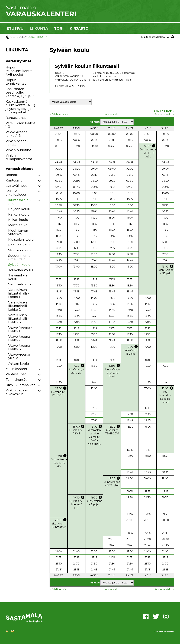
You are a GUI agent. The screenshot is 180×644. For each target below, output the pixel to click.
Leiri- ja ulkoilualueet (16, 193)
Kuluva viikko (112, 114)
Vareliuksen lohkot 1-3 (20, 125)
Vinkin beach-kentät (17, 143)
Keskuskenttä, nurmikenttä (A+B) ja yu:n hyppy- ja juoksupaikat (20, 107)
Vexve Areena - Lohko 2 (20, 338)
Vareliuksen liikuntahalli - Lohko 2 (19, 306)
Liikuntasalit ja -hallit (18, 202)
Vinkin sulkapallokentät (19, 157)
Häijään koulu (19, 209)
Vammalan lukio (21, 284)
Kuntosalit (14, 180)
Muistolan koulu (21, 240)
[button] (39, 176)
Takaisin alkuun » (163, 111)
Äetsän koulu (19, 364)
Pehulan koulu (20, 245)
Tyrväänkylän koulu (19, 277)
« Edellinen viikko (60, 114)
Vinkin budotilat (18, 150)
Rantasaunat (16, 118)
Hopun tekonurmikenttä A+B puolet (19, 71)
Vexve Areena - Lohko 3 (20, 347)
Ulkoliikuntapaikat (20, 385)
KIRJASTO (79, 28)
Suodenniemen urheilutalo (20, 258)
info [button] (154, 146)
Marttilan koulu (20, 225)
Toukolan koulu (21, 270)
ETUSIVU (15, 28)
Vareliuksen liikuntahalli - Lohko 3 (19, 319)
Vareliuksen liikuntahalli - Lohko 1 (19, 293)
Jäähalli (12, 175)
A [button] (168, 37)
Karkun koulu (19, 214)
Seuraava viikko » (164, 114)
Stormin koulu (20, 250)
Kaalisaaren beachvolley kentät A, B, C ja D (20, 93)
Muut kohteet (16, 369)
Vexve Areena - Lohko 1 (20, 329)
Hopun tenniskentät (16, 82)
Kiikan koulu (18, 220)
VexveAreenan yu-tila (20, 356)
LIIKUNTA (39, 28)
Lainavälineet (16, 186)
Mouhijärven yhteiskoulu (18, 232)
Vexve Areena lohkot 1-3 (17, 134)
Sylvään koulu (19, 265)
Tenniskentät (16, 380)
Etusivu (31, 37)
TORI (59, 28)
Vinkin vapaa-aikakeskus (17, 392)
